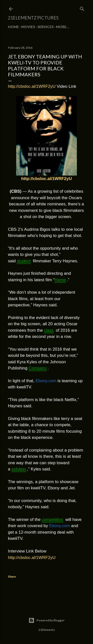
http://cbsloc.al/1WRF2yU (32, 86)
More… (63, 27)
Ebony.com (46, 381)
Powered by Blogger (46, 620)
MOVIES (28, 27)
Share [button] (12, 576)
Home (13, 27)
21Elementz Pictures (33, 18)
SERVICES (46, 27)
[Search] (82, 8)
